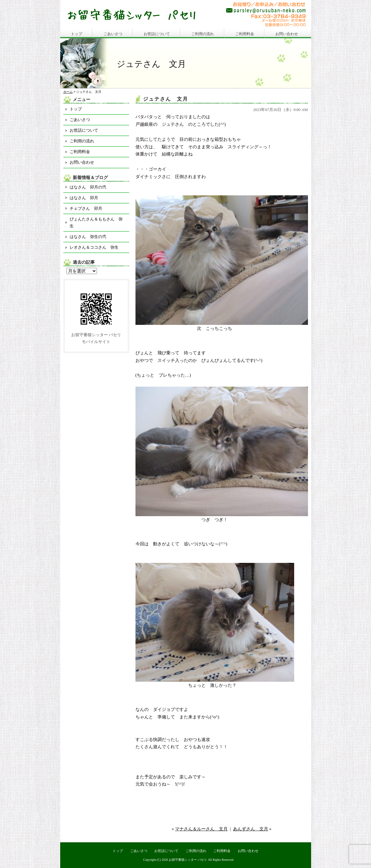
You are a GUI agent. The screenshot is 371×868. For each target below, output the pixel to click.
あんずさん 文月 (251, 829)
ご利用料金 (245, 34)
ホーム (68, 92)
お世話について (157, 34)
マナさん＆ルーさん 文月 (201, 829)
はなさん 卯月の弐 (88, 187)
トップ (77, 34)
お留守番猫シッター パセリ (188, 860)
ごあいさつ (113, 34)
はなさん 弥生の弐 (88, 237)
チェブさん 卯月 (86, 208)
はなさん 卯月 (84, 198)
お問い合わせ (287, 34)
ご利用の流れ (203, 34)
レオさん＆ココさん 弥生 (94, 247)
